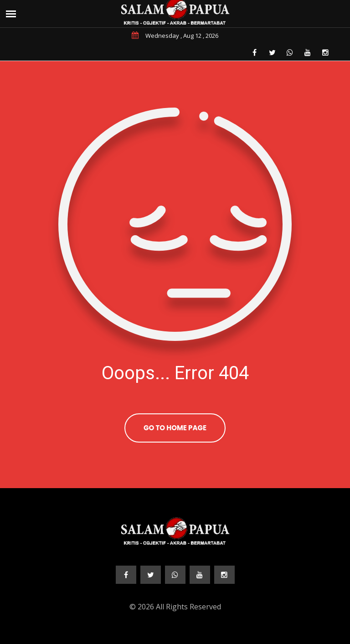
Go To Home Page (175, 428)
